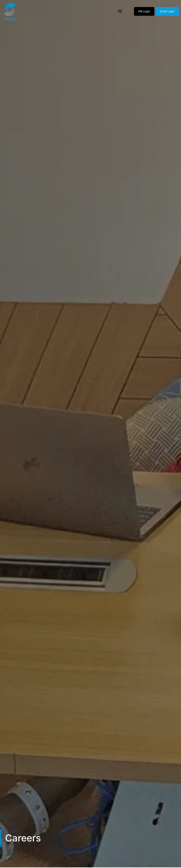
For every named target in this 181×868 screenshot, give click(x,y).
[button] (120, 11)
